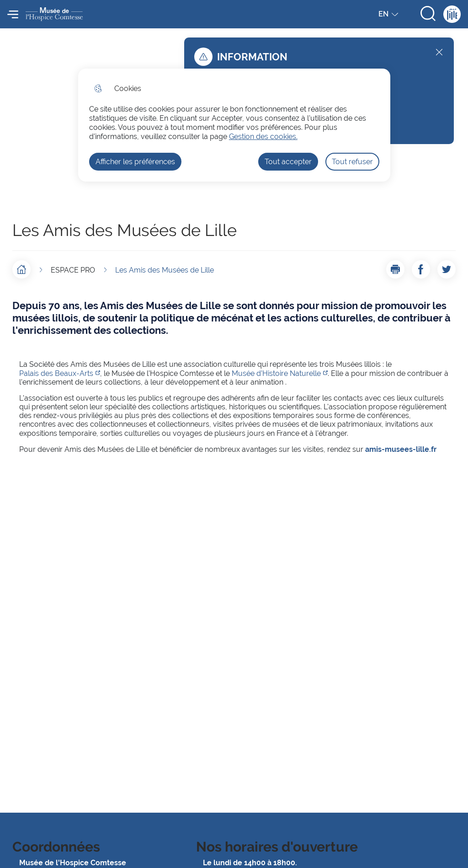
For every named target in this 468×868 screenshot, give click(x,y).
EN (389, 16)
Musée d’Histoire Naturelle (276, 373)
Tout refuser (352, 162)
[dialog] (234, 125)
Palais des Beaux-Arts (56, 373)
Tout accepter (288, 162)
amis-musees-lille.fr (401, 449)
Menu (13, 14)
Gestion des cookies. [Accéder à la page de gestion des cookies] (263, 137)
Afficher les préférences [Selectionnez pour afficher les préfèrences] (135, 162)
